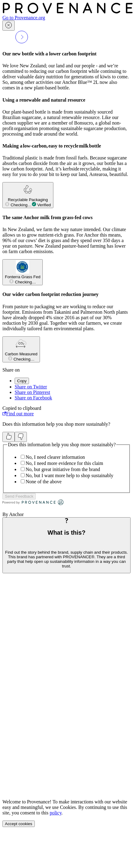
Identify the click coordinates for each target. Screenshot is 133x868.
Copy (22, 381)
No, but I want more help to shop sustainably (70, 475)
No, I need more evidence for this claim (64, 463)
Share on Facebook (33, 398)
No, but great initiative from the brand (63, 469)
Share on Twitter (31, 387)
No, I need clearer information (55, 457)
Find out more (18, 414)
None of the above (44, 482)
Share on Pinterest (32, 392)
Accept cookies (19, 824)
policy (56, 813)
